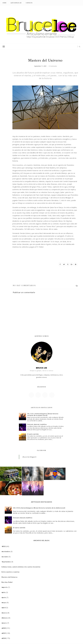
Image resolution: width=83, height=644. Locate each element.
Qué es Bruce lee (16, 3)
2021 (5, 546)
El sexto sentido (33, 434)
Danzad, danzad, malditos (37, 424)
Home (4, 3)
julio (5, 592)
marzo (5, 613)
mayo (5, 602)
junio (5, 597)
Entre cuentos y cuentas (11, 572)
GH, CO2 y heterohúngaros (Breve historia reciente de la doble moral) (43, 415)
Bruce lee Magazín (29, 457)
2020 (5, 628)
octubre (6, 557)
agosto (6, 587)
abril (5, 608)
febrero (6, 618)
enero (5, 623)
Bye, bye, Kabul (8, 582)
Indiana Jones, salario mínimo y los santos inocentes (22, 567)
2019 (5, 633)
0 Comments (53, 66)
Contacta (29, 3)
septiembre (7, 562)
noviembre (7, 551)
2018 (5, 638)
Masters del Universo (10, 577)
